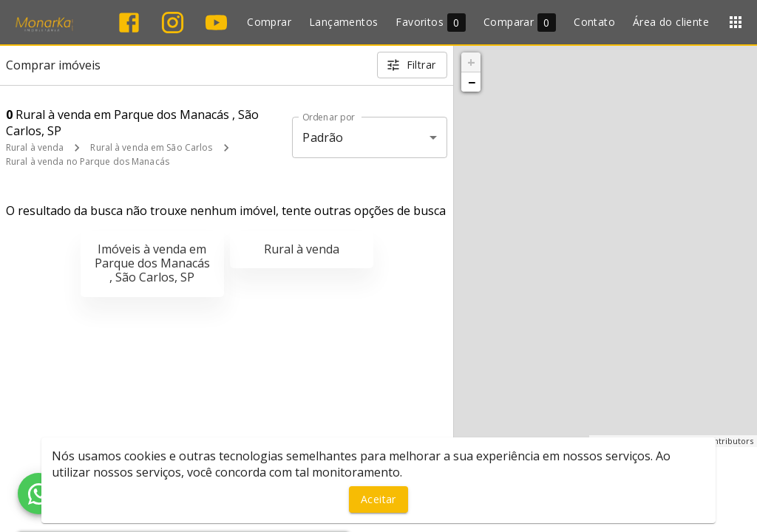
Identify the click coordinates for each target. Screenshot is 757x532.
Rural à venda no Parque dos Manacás (88, 161)
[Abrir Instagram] (173, 23)
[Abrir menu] (736, 22)
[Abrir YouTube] (216, 23)
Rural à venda (35, 147)
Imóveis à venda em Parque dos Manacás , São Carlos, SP (152, 263)
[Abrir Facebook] (129, 23)
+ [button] (471, 62)
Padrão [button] (323, 137)
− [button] (472, 82)
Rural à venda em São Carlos (151, 147)
